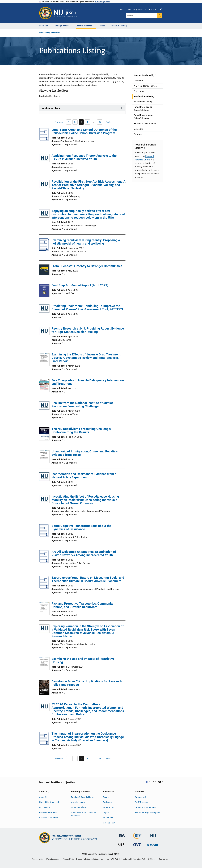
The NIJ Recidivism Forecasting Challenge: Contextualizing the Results (81, 431)
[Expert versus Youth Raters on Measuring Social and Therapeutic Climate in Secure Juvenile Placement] (44, 588)
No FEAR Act (112, 859)
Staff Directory (142, 802)
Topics (106, 812)
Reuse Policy (109, 823)
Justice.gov (164, 859)
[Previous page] (57, 122)
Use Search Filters (51, 108)
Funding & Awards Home (82, 797)
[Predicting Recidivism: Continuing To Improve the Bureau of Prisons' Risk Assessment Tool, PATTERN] (44, 309)
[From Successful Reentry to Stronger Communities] (44, 270)
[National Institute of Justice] (153, 835)
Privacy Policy (69, 859)
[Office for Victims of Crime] (137, 845)
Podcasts (107, 802)
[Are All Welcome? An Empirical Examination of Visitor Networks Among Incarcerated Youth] (44, 562)
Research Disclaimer (48, 818)
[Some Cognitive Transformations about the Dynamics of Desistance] (44, 536)
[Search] (142, 15)
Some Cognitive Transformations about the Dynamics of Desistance (81, 528)
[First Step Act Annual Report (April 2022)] (44, 291)
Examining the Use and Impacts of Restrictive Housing (83, 660)
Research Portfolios (48, 812)
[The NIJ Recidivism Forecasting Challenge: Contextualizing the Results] (44, 434)
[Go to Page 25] (100, 122)
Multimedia (108, 818)
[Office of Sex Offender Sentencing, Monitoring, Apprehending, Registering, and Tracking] (153, 844)
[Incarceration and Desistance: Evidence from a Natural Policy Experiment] (44, 477)
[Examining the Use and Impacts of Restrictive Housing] (44, 664)
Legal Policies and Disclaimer (91, 859)
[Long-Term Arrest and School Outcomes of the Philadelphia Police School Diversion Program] (44, 140)
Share (162, 10)
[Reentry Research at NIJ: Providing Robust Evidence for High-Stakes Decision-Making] (44, 332)
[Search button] (160, 15)
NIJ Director (45, 807)
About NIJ (44, 797)
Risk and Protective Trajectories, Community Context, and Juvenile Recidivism (82, 605)
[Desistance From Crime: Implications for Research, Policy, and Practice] (44, 688)
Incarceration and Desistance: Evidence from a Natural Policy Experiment (84, 476)
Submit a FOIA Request (146, 807)
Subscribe (142, 10)
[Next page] (110, 122)
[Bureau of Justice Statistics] (137, 838)
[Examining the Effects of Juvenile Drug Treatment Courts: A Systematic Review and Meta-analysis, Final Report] (44, 360)
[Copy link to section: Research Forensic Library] (144, 148)
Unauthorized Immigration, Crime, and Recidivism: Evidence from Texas (86, 453)
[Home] (65, 13)
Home (41, 33)
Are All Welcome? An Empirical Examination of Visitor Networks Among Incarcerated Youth (84, 553)
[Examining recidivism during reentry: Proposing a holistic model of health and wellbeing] (44, 251)
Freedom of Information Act (133, 859)
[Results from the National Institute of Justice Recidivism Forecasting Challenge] (44, 406)
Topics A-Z (153, 10)
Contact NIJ (140, 797)
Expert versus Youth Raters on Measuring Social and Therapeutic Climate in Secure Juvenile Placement (88, 579)
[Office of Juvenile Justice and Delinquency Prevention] (122, 845)
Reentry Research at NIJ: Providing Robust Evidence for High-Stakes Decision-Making (88, 330)
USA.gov (152, 859)
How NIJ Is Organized (49, 802)
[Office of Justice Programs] (45, 13)
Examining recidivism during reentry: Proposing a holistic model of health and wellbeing (86, 242)
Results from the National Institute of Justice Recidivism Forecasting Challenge (83, 405)
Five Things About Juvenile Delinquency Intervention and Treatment (88, 382)
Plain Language (53, 859)
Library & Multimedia (53, 33)
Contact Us (131, 10)
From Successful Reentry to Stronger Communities (87, 266)
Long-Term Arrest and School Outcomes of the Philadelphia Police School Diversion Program (84, 131)
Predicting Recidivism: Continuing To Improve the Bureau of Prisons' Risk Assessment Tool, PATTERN (87, 308)
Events (106, 797)
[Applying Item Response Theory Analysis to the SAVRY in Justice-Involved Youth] (44, 159)
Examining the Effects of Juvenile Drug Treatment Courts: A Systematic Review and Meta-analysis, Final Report (86, 358)
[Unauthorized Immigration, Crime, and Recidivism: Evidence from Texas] (44, 457)
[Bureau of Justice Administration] (122, 835)
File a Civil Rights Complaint (148, 812)
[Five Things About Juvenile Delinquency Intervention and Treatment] (44, 386)
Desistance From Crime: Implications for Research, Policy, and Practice (87, 683)
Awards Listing (78, 802)
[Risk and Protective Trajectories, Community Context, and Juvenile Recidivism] (44, 609)
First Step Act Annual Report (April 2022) (80, 285)
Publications (109, 807)
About (121, 10)
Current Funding (78, 807)
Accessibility (38, 859)
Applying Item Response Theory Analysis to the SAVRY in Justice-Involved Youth (84, 157)
